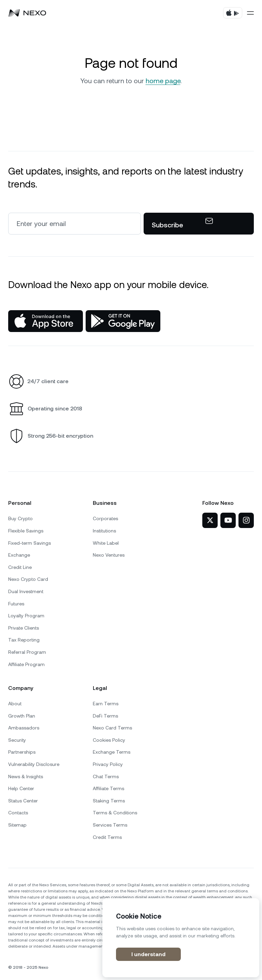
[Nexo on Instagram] (246, 520)
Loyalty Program (26, 616)
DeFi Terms (105, 716)
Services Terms (110, 825)
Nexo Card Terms (112, 728)
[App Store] (46, 321)
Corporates (105, 518)
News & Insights (26, 777)
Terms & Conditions (115, 813)
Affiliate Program (26, 664)
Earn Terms (106, 704)
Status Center (23, 801)
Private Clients (24, 628)
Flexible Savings (26, 531)
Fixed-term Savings (30, 543)
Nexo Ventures (109, 555)
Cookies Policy (109, 740)
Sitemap (17, 825)
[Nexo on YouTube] (228, 520)
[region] (181, 938)
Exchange (19, 555)
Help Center (21, 788)
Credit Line (20, 567)
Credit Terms (107, 837)
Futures (16, 604)
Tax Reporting (24, 640)
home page (163, 81)
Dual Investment (26, 591)
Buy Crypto (20, 518)
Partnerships (22, 752)
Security (17, 740)
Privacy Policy (108, 764)
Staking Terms (109, 801)
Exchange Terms (112, 752)
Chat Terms (106, 777)
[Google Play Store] (123, 321)
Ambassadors (24, 728)
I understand (148, 954)
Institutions (104, 531)
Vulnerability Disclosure (34, 764)
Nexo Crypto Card (28, 579)
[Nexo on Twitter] (210, 520)
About (15, 704)
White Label (106, 543)
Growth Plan (22, 716)
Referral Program (27, 652)
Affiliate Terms (108, 788)
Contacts (18, 813)
